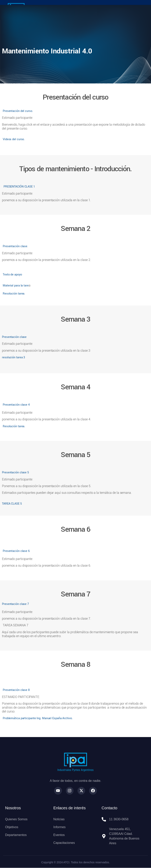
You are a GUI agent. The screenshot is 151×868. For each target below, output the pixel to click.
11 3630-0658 (119, 819)
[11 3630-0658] (104, 820)
